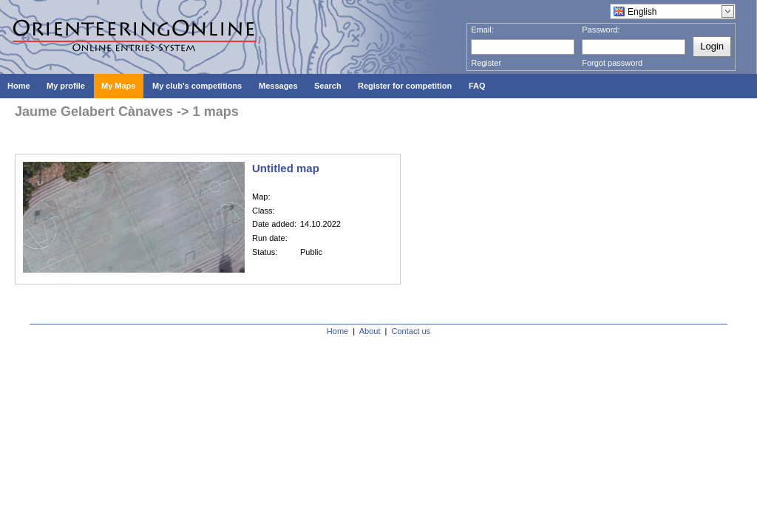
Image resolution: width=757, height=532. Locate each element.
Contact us (411, 331)
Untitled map (286, 168)
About (370, 331)
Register (486, 63)
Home (337, 331)
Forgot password (612, 63)
